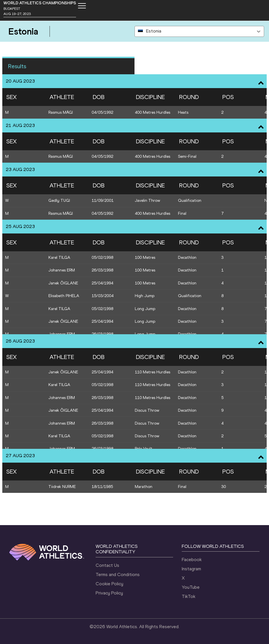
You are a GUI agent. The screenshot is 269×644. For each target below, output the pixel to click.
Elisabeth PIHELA (64, 296)
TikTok (189, 596)
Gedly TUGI (59, 201)
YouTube (191, 587)
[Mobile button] (82, 6)
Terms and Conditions (118, 574)
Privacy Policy (109, 593)
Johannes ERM (62, 270)
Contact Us (107, 565)
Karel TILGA (59, 258)
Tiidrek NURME (62, 487)
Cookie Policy (109, 584)
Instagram (191, 569)
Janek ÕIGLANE (63, 283)
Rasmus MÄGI (61, 112)
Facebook (192, 560)
